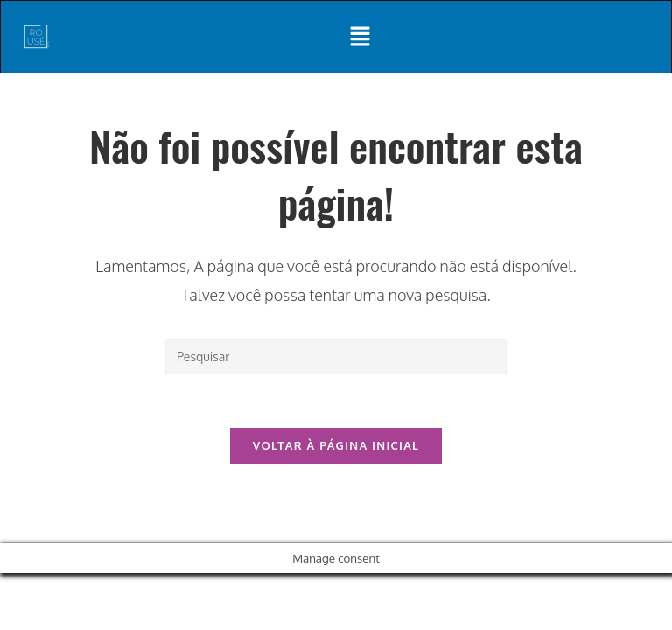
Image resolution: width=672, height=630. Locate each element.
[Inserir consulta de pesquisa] (336, 357)
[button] (360, 37)
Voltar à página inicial (336, 445)
